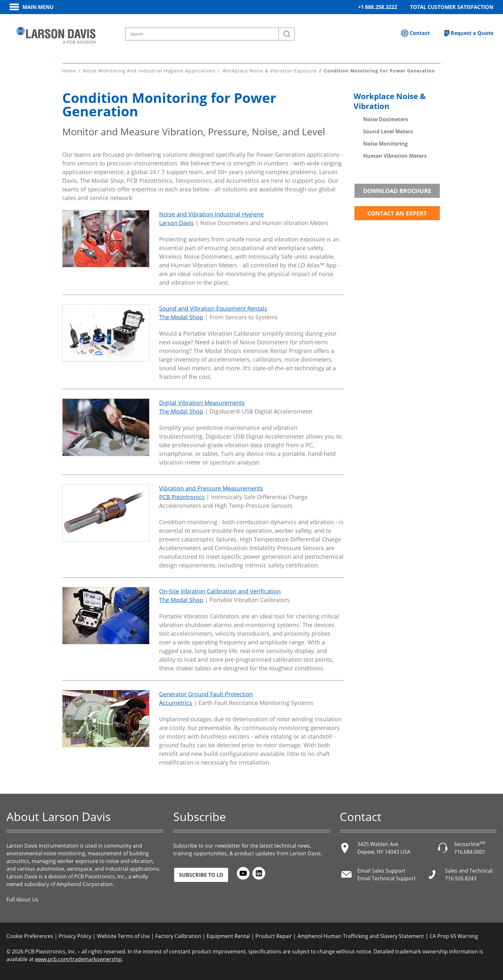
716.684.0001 (470, 851)
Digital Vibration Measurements (202, 402)
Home (69, 70)
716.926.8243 (461, 878)
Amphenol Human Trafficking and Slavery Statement (361, 936)
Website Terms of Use (123, 936)
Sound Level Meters (388, 131)
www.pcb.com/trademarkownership (78, 959)
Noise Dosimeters (386, 119)
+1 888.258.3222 (378, 7)
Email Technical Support (387, 878)
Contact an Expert (397, 213)
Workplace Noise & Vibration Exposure (270, 70)
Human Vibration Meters (395, 155)
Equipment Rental (228, 936)
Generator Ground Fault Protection (206, 694)
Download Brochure (397, 190)
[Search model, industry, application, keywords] (210, 34)
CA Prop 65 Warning (454, 936)
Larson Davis (176, 222)
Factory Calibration (178, 936)
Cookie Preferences (30, 936)
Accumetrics (176, 702)
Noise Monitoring (385, 143)
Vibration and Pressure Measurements (211, 488)
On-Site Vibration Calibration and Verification (220, 591)
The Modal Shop (181, 317)
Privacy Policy (75, 936)
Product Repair (274, 936)
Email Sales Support (381, 870)
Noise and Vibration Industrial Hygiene (211, 214)
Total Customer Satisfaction (452, 7)
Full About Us (22, 899)
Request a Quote (472, 33)
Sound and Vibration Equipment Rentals (213, 308)
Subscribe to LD (201, 875)
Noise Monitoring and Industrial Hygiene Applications (149, 70)
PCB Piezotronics (182, 497)
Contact (420, 33)
